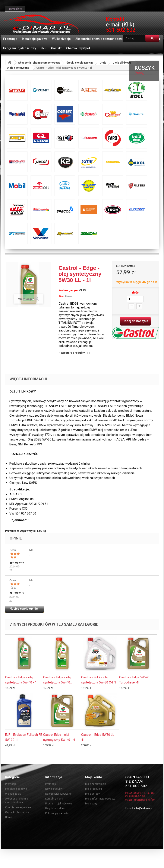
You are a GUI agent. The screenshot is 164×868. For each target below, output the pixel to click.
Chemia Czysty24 (78, 48)
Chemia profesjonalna (18, 807)
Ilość (135, 293)
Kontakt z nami (54, 799)
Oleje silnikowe (122, 63)
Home (9, 817)
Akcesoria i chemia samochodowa (100, 39)
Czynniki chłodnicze (17, 812)
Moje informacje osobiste (100, 799)
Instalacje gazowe (35, 39)
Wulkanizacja (61, 39)
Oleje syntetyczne (18, 68)
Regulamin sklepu (56, 808)
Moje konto (94, 777)
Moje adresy (92, 794)
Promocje (10, 39)
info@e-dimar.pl (143, 808)
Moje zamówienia (96, 784)
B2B (44, 48)
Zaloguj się (15, 9)
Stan (61, 296)
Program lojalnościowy (20, 48)
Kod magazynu (69, 290)
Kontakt (56, 48)
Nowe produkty (54, 789)
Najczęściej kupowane (58, 794)
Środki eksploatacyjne (80, 63)
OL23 (82, 290)
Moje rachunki (94, 789)
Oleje (103, 63)
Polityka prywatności (57, 813)
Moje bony (91, 804)
